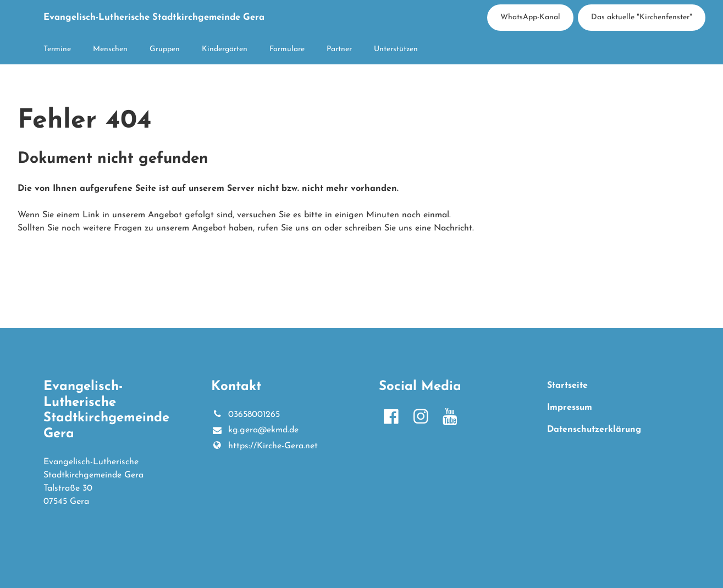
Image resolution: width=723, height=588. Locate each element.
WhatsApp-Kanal (530, 17)
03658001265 (245, 415)
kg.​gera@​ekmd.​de (255, 431)
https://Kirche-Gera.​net (264, 446)
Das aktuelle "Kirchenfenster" (642, 17)
